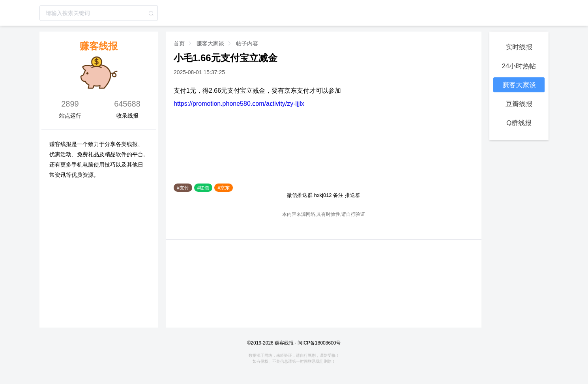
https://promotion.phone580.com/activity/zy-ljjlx (239, 103)
